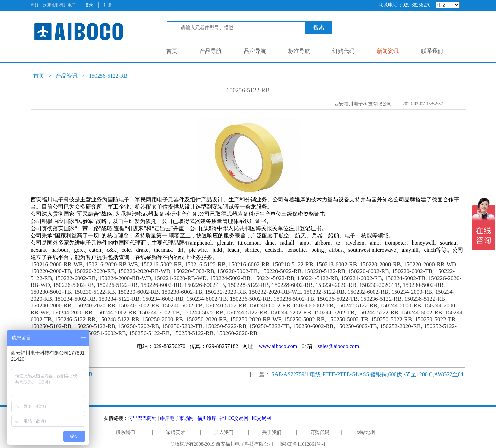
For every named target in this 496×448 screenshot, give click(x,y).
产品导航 (211, 51)
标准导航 (299, 51)
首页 (172, 51)
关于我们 (272, 432)
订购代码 (343, 51)
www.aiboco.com (278, 346)
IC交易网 (261, 418)
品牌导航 (255, 51)
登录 (89, 5)
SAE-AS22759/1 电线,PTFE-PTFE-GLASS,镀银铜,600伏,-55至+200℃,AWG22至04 (367, 374)
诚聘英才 (176, 432)
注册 (108, 5)
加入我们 (224, 432)
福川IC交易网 (234, 418)
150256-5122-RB (108, 76)
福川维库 (207, 418)
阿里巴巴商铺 (142, 418)
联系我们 (432, 51)
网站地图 (366, 432)
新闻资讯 (388, 51)
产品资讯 (67, 76)
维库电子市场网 (177, 418)
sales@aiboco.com (338, 346)
